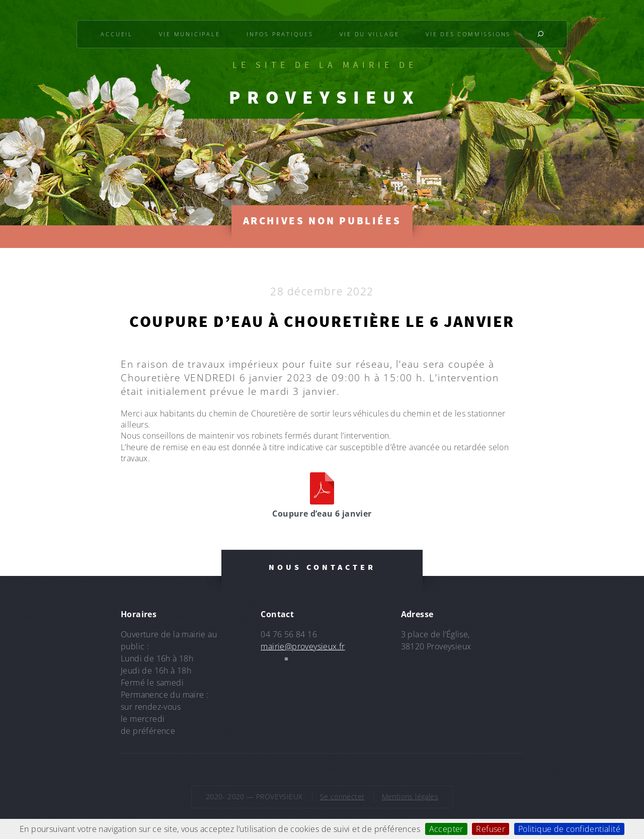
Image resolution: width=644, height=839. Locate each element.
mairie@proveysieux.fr (303, 646)
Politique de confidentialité (569, 829)
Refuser (491, 829)
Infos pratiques (280, 34)
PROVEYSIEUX (325, 97)
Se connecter (342, 796)
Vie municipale (189, 34)
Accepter (446, 829)
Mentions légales (410, 796)
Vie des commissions (468, 34)
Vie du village (369, 34)
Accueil (117, 34)
